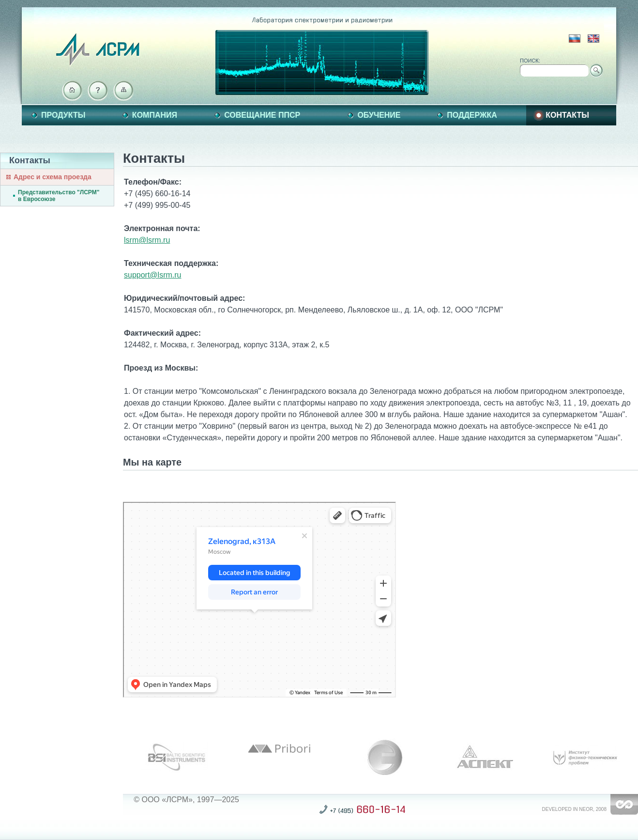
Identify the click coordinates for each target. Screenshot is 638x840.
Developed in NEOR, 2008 (574, 809)
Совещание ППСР (262, 115)
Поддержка (472, 115)
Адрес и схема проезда (53, 177)
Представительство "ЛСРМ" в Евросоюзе (59, 196)
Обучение (379, 115)
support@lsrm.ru (153, 275)
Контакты (567, 115)
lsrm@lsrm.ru (147, 240)
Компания (155, 115)
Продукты (63, 115)
